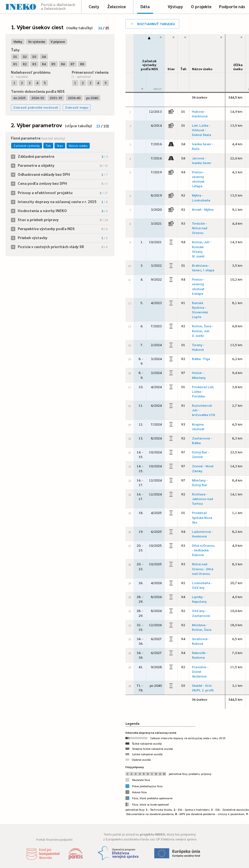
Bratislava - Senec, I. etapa (203, 268)
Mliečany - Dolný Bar (200, 482)
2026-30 (38, 98)
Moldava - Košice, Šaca (202, 627)
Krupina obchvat (198, 426)
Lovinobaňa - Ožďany (202, 585)
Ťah (48, 145)
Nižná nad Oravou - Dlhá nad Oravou (203, 569)
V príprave (58, 41)
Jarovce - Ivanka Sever (202, 160)
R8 (82, 64)
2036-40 (74, 98)
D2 (25, 57)
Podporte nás (232, 6)
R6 (63, 64)
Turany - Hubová (198, 347)
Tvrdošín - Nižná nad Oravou (200, 228)
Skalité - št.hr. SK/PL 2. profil (203, 688)
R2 (25, 64)
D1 (15, 57)
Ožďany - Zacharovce (201, 613)
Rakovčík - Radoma (200, 655)
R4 (44, 64)
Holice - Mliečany (199, 375)
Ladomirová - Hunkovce (202, 534)
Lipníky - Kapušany (199, 599)
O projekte (201, 6)
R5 (53, 64)
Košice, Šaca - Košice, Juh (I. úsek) (203, 331)
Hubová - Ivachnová (200, 114)
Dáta (145, 6)
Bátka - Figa (201, 359)
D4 (44, 57)
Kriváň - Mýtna (203, 209)
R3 (34, 64)
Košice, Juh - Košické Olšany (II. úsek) (202, 249)
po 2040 (92, 98)
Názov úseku (78, 145)
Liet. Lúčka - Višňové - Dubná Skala (202, 130)
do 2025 (19, 98)
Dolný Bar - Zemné (201, 454)
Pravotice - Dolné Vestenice (200, 671)
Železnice (116, 6)
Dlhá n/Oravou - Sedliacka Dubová (203, 550)
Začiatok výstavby (27, 145)
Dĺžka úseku (238, 67)
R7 (73, 64)
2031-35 (56, 98)
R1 (15, 64)
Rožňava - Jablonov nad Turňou (202, 499)
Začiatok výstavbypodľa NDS (149, 65)
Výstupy (175, 6)
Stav (60, 145)
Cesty (94, 6)
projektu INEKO (152, 834)
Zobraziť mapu (77, 107)
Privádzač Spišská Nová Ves (202, 517)
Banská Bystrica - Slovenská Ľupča (200, 310)
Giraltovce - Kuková (201, 641)
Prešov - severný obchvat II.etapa (198, 286)
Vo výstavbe (37, 41)
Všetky (18, 41)
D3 (34, 57)
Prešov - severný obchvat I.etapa (198, 179)
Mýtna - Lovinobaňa (201, 197)
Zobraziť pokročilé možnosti (36, 107)
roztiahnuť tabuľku (152, 23)
